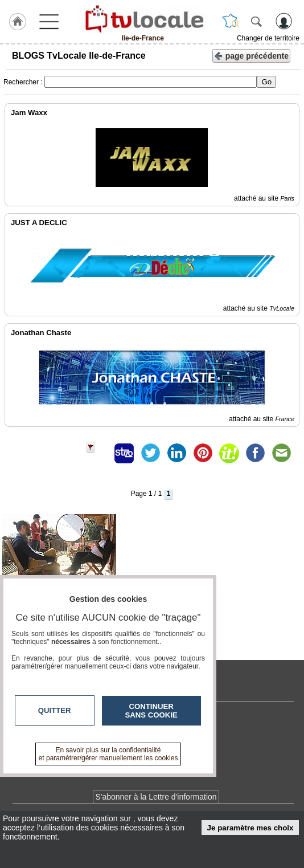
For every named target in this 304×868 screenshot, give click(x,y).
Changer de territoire (268, 38)
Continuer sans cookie (151, 711)
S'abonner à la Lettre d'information (156, 797)
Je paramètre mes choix (250, 828)
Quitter (55, 710)
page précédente (251, 55)
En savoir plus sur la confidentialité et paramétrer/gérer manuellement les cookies (108, 754)
